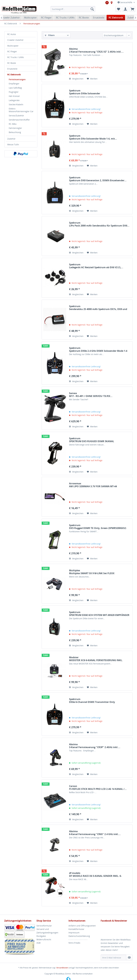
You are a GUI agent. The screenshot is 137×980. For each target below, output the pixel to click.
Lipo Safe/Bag (15, 88)
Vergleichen (76, 79)
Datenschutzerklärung (79, 936)
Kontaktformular (76, 929)
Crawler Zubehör (15, 40)
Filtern (50, 35)
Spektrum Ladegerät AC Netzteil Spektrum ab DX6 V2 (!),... (96, 266)
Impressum (74, 933)
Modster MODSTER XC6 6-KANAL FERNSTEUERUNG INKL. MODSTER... (96, 659)
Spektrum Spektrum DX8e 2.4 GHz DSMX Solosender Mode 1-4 (98, 349)
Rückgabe (41, 936)
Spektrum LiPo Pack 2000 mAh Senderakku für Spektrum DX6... (99, 224)
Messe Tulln (13, 144)
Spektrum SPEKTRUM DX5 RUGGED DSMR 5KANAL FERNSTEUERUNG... (92, 440)
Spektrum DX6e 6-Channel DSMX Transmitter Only (92, 701)
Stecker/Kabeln (16, 104)
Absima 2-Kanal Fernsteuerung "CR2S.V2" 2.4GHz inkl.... (96, 50)
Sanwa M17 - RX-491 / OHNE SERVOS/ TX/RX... (91, 395)
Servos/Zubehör (16, 116)
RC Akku (13, 124)
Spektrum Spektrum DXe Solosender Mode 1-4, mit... (93, 137)
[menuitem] (73, 9)
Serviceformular (44, 926)
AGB (38, 943)
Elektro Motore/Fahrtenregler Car (21, 110)
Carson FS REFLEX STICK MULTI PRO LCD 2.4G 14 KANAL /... (98, 788)
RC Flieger (12, 51)
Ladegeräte (14, 100)
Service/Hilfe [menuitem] (125, 2)
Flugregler (14, 92)
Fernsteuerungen (17, 79)
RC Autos (12, 34)
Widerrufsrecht (44, 939)
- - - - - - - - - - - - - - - (78, 939)
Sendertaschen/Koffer (19, 120)
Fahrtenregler (15, 128)
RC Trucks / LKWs (16, 57)
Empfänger (14, 84)
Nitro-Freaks (74, 943)
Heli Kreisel (14, 96)
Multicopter (13, 46)
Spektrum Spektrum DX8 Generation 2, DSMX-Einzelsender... (98, 179)
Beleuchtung (15, 132)
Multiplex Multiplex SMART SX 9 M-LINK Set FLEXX (92, 572)
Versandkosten (62, 968)
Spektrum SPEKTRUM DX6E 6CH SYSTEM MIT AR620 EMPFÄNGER (99, 614)
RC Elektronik (14, 75)
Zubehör (11, 139)
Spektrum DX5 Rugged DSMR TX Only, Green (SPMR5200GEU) (98, 527)
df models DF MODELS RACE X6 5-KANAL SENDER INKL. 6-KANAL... (95, 874)
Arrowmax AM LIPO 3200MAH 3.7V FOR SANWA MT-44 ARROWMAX (93, 485)
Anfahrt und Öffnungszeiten (82, 926)
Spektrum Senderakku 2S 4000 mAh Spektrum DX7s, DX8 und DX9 (98, 308)
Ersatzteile (12, 69)
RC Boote (12, 63)
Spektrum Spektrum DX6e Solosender (85, 92)
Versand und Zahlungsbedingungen (47, 931)
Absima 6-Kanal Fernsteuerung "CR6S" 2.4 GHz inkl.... (95, 833)
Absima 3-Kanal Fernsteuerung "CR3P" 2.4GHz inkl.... (95, 746)
